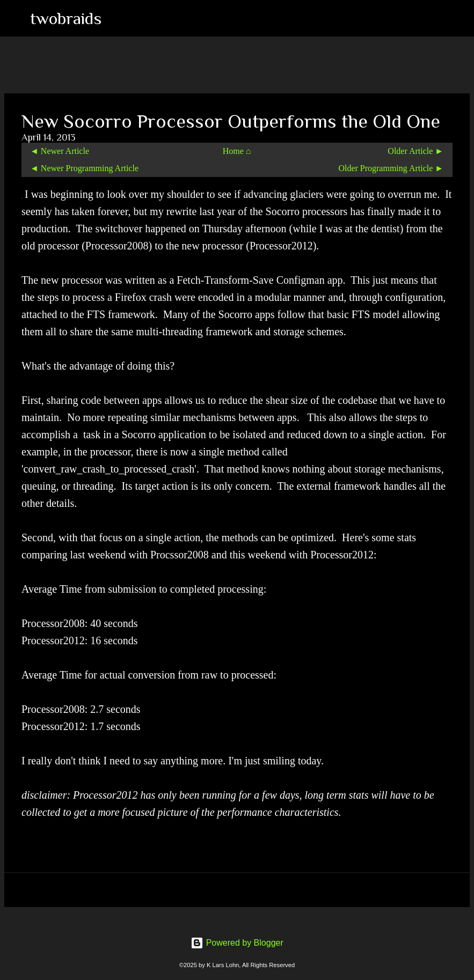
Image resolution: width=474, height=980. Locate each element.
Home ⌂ (237, 151)
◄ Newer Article (60, 151)
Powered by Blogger (237, 943)
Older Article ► (415, 151)
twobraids (66, 18)
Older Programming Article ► (391, 168)
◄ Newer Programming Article (84, 168)
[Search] (116, 18)
